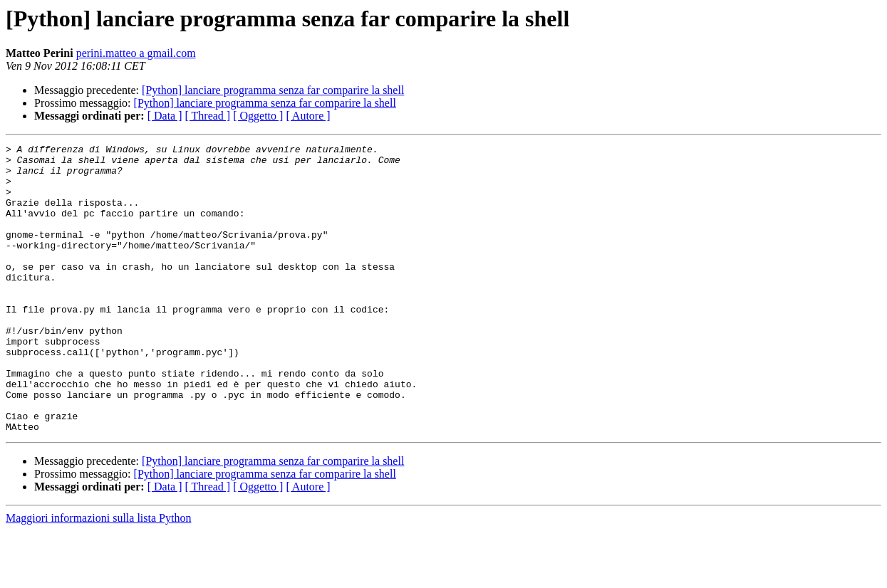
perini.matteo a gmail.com (136, 53)
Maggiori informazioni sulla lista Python (98, 576)
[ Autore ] (308, 116)
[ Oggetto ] (258, 116)
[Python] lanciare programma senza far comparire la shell (273, 90)
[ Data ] (165, 116)
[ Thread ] (208, 116)
